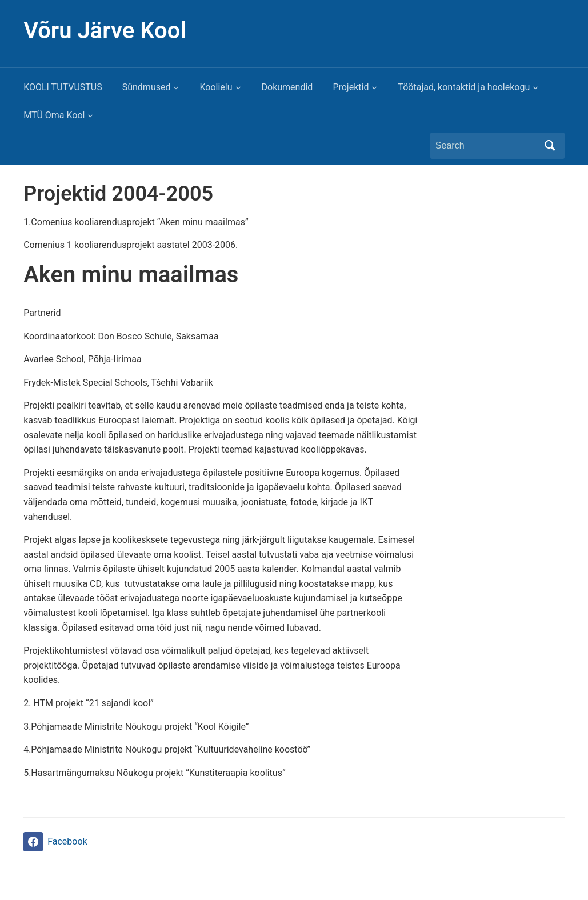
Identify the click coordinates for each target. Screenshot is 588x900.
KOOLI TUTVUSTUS (63, 87)
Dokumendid (287, 87)
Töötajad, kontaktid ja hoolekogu (464, 87)
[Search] (487, 146)
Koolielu (216, 87)
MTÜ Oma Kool (54, 115)
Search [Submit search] (550, 146)
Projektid (351, 87)
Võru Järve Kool (105, 31)
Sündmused (147, 87)
